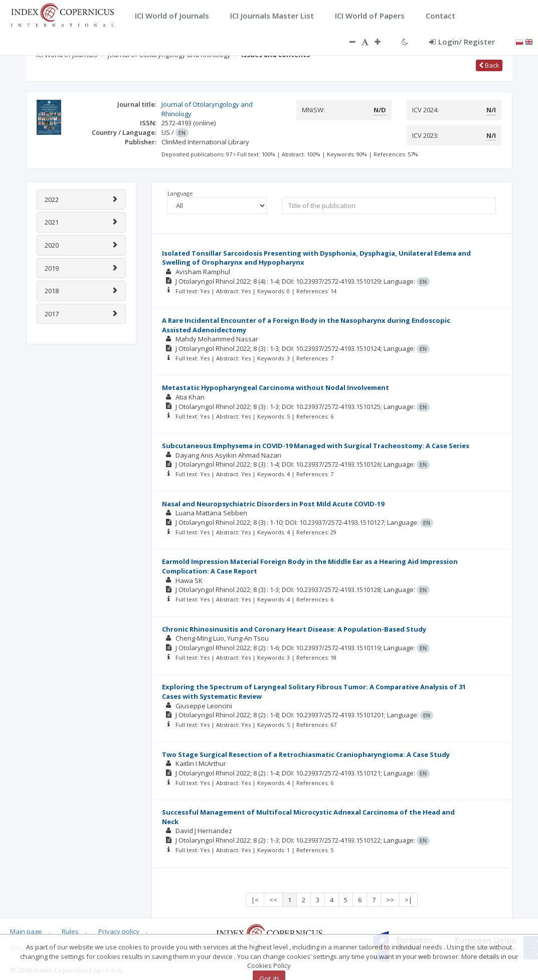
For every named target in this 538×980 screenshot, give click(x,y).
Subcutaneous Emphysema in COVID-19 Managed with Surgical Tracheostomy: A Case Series (316, 446)
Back (489, 65)
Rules (70, 931)
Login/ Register (462, 42)
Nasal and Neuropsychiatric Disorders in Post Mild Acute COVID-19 (273, 504)
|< (255, 900)
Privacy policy (119, 931)
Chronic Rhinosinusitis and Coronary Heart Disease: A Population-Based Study (294, 629)
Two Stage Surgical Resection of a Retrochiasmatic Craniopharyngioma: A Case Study (306, 754)
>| (408, 900)
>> (390, 900)
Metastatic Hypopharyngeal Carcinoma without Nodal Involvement (276, 387)
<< (273, 900)
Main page (26, 931)
